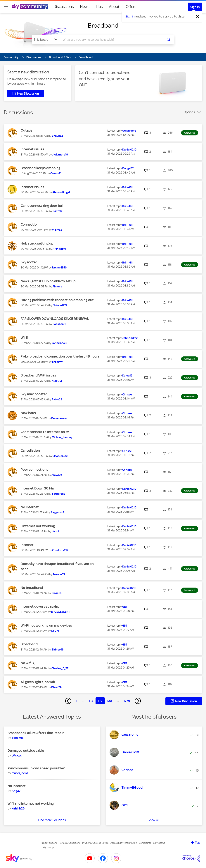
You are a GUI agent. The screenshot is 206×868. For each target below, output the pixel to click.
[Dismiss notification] (198, 17)
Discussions (64, 7)
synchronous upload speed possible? (36, 768)
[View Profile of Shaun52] (57, 136)
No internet (30, 507)
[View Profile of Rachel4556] (59, 268)
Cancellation (30, 451)
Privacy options (49, 843)
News (85, 7)
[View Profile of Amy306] (57, 475)
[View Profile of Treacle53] (59, 574)
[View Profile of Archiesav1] (59, 249)
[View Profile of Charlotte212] (60, 550)
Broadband (103, 25)
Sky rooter (29, 262)
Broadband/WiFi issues (38, 375)
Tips (99, 7)
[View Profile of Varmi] (55, 531)
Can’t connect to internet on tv (45, 432)
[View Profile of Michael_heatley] (62, 437)
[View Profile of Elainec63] (58, 650)
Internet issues (32, 149)
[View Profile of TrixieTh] (57, 593)
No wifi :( (28, 663)
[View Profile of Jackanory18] (60, 155)
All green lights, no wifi (38, 682)
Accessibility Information (124, 843)
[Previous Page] (68, 701)
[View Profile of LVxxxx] (17, 755)
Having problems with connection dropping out (57, 300)
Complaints (145, 843)
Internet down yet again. (40, 606)
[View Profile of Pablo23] (57, 399)
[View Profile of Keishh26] (18, 808)
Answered (190, 133)
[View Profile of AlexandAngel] (61, 192)
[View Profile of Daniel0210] (129, 150)
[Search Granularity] (46, 40)
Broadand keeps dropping (40, 168)
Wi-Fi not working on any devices (46, 625)
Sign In (195, 7)
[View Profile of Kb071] (55, 631)
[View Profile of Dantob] (57, 211)
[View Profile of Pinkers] (57, 287)
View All (154, 820)
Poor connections (34, 470)
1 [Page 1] (77, 701)
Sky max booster (34, 394)
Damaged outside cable (26, 751)
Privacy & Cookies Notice (95, 843)
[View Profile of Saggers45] (57, 512)
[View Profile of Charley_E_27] (60, 668)
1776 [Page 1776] (127, 701)
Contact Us (159, 843)
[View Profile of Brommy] (57, 362)
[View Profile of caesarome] (129, 131)
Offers (131, 7)
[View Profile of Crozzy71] (56, 173)
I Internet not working (38, 526)
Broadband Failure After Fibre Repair (36, 733)
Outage (26, 130)
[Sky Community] (30, 7)
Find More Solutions (52, 820)
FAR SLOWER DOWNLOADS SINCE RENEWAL (55, 319)
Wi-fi (24, 338)
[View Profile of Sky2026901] (60, 456)
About (114, 7)
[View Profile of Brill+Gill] (128, 187)
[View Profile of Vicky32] (57, 230)
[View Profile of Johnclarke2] (59, 343)
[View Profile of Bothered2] (58, 494)
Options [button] (189, 112)
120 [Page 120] (109, 701)
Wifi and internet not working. (31, 804)
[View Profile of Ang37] (16, 791)
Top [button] (198, 843)
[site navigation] (6, 7)
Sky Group (48, 847)
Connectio (29, 224)
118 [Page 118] (91, 701)
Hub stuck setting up (37, 243)
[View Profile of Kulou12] (57, 381)
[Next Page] (138, 701)
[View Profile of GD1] (125, 607)
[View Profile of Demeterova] (59, 418)
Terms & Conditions (70, 843)
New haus (28, 413)
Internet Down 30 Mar (38, 488)
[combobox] (111, 40)
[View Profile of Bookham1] (59, 324)
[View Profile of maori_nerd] (20, 773)
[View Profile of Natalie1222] (60, 305)
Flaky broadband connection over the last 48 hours (60, 356)
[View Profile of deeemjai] (18, 738)
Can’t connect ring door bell (42, 206)
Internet (27, 545)
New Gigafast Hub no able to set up (48, 281)
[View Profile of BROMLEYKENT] (60, 612)
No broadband (32, 588)
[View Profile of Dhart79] (56, 687)
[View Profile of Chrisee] (127, 395)
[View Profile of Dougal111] (128, 168)
